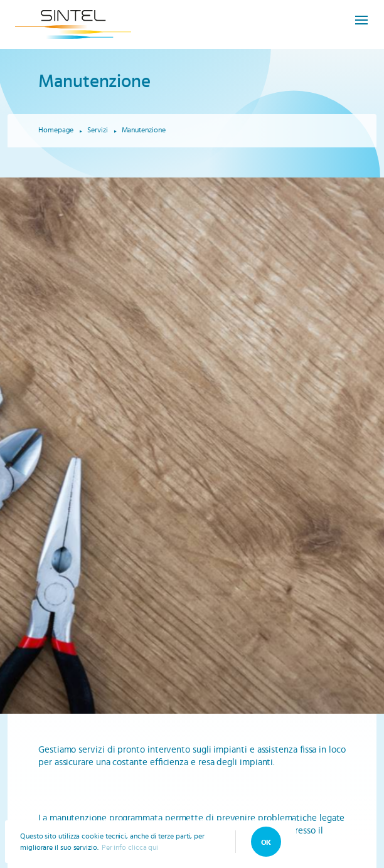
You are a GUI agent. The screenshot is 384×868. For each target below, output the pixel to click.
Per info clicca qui (130, 847)
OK (266, 842)
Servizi (97, 130)
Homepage (56, 130)
